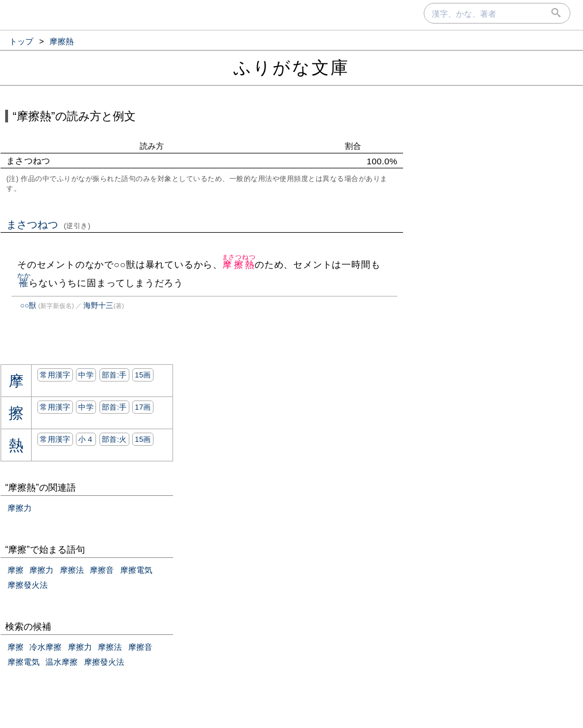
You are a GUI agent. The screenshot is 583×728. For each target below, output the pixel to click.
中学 (86, 375)
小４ (86, 439)
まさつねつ (49, 225)
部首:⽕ (114, 439)
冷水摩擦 (45, 647)
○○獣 (28, 305)
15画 (143, 375)
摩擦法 (72, 570)
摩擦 (16, 570)
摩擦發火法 (28, 585)
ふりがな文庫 (291, 68)
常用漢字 (55, 375)
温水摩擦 (62, 662)
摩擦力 (20, 508)
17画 (143, 407)
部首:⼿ (114, 375)
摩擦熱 (239, 265)
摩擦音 (102, 570)
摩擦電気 (136, 570)
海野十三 (98, 305)
